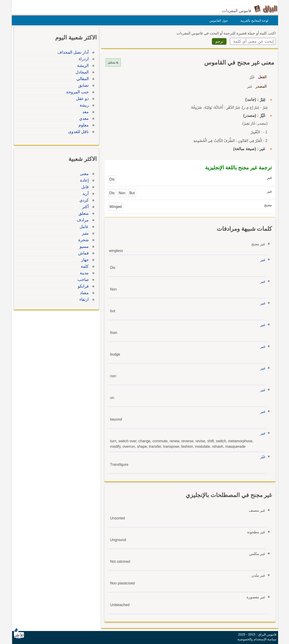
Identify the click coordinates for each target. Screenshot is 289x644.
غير (262, 260)
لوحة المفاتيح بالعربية (253, 21)
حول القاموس (217, 21)
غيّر (262, 457)
